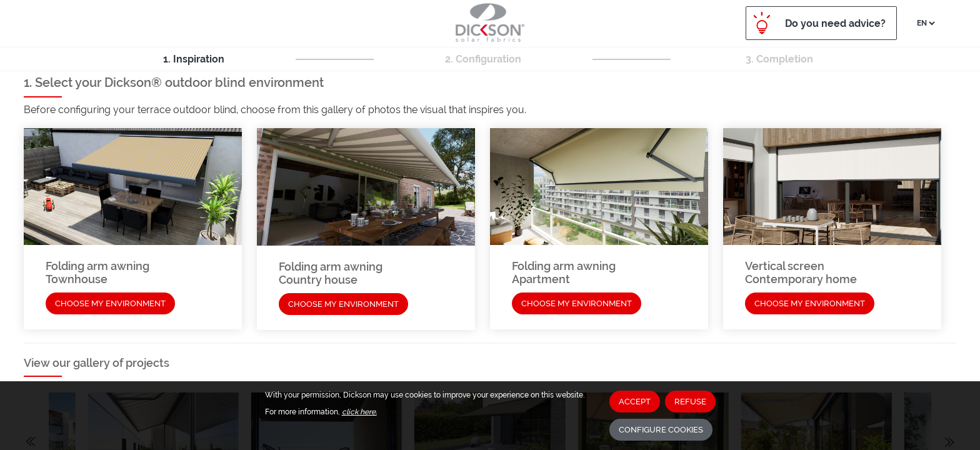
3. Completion (779, 59)
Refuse (690, 402)
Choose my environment (110, 303)
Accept (635, 402)
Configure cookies (661, 430)
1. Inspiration (194, 59)
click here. (359, 412)
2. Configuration (483, 59)
